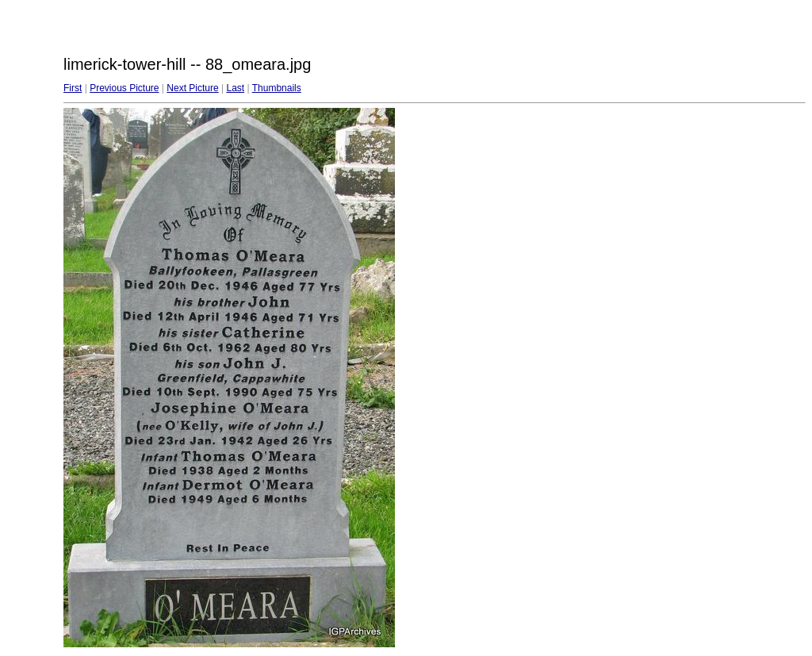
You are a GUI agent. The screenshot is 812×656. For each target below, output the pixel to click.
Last (235, 88)
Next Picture (192, 88)
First (73, 88)
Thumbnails (277, 88)
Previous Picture (124, 88)
